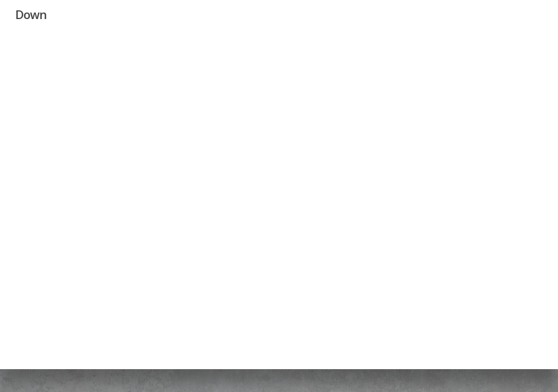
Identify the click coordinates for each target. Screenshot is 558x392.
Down (31, 14)
